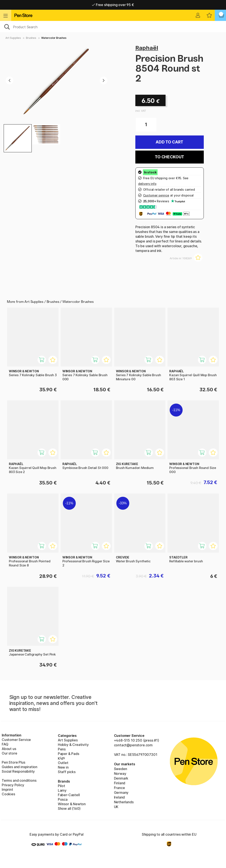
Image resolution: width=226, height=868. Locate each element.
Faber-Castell (69, 795)
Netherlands (124, 802)
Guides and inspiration (20, 767)
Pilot (62, 786)
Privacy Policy (13, 785)
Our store (9, 753)
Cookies (8, 794)
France (119, 788)
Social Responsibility (18, 771)
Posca (63, 799)
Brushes (31, 38)
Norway (120, 774)
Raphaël (147, 48)
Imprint (7, 789)
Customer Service (16, 740)
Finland (120, 783)
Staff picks (67, 772)
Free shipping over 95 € (113, 5)
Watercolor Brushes (54, 38)
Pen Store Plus (13, 762)
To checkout (169, 157)
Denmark (121, 778)
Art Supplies (13, 38)
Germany (121, 793)
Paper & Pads (69, 754)
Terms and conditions (19, 780)
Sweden (121, 769)
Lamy (62, 790)
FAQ (5, 744)
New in (63, 767)
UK (116, 807)
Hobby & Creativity (73, 745)
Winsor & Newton (72, 804)
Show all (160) (69, 808)
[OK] (113, 27)
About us (9, 749)
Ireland (119, 797)
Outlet (63, 763)
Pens (62, 749)
